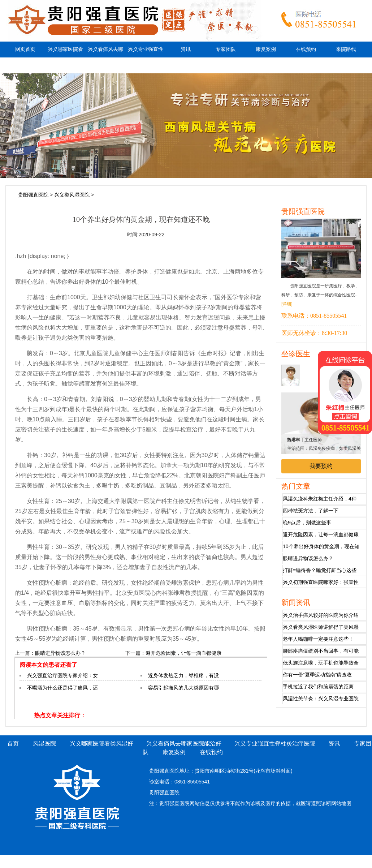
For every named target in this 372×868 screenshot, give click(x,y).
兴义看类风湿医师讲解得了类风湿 (321, 627)
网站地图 (341, 803)
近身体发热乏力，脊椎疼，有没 (183, 675)
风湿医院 (44, 744)
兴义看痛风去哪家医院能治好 (105, 57)
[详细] (287, 304)
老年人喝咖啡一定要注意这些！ (318, 639)
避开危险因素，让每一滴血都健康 (183, 653)
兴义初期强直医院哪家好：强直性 (321, 582)
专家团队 (226, 49)
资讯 (186, 49)
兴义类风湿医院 (72, 195)
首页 (13, 744)
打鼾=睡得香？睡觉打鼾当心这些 (320, 570)
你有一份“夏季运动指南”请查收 (317, 675)
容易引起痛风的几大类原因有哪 (183, 688)
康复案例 (266, 49)
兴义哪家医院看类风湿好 (65, 57)
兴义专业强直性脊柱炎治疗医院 (146, 57)
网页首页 (25, 49)
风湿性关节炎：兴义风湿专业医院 (321, 699)
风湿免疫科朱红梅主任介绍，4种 (320, 499)
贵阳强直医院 (33, 195)
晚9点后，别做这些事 (307, 523)
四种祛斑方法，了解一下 (311, 511)
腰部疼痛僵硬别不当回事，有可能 (321, 651)
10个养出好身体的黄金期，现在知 (321, 546)
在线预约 (306, 49)
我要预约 (321, 466)
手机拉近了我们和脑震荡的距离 (318, 687)
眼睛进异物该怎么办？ (60, 653)
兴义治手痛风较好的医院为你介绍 (321, 615)
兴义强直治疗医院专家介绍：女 (62, 675)
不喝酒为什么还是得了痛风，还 (62, 688)
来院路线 (346, 49)
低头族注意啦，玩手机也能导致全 (321, 663)
